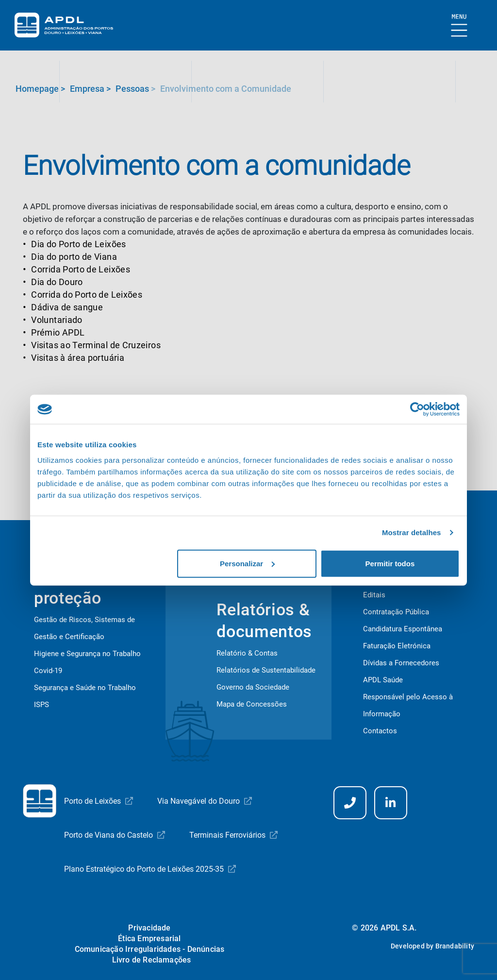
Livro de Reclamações (152, 960)
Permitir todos (390, 563)
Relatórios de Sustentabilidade (266, 670)
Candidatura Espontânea (403, 629)
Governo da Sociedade (253, 687)
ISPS (41, 705)
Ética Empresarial (149, 938)
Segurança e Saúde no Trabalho (85, 688)
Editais (374, 595)
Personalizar (247, 563)
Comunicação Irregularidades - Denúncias (150, 949)
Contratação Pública (396, 612)
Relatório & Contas (247, 653)
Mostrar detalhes (412, 532)
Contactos (380, 731)
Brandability (455, 946)
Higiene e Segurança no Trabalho (87, 654)
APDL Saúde (383, 680)
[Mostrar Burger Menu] (459, 26)
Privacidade (149, 928)
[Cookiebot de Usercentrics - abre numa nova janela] (417, 409)
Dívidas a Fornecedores (401, 663)
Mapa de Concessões (252, 704)
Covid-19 (48, 671)
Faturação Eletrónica (397, 646)
